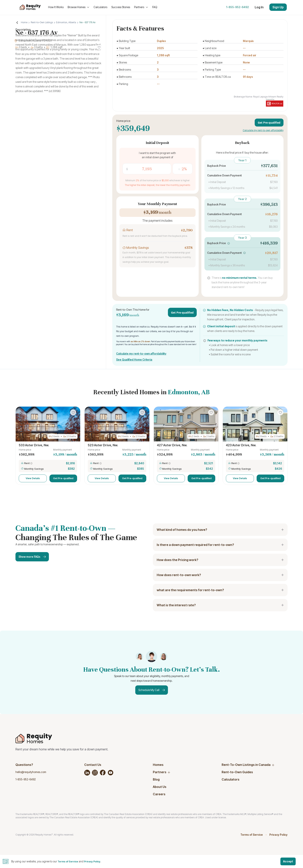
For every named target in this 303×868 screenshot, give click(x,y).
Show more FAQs (32, 557)
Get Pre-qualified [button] (63, 478)
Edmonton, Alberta (66, 22)
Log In (259, 7)
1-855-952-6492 (237, 7)
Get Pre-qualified (269, 123)
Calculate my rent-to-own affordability (263, 130)
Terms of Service (252, 835)
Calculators (100, 7)
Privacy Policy (278, 835)
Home (26, 22)
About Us (160, 787)
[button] (229, 243)
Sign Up (278, 7)
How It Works (56, 7)
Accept (288, 861)
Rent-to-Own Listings (43, 22)
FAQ (155, 7)
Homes (158, 765)
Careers (159, 794)
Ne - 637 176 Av (86, 22)
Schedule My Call (152, 690)
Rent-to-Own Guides (237, 772)
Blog (156, 779)
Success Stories (121, 7)
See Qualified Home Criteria (134, 360)
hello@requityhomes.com (31, 772)
